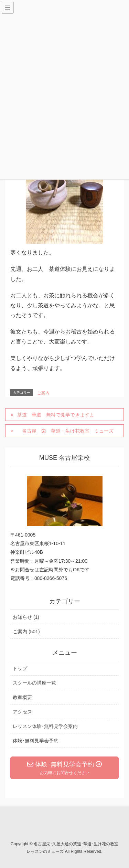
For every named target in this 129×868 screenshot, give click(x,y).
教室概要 (22, 697)
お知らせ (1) (26, 617)
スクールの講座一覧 (34, 683)
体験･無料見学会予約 (36, 741)
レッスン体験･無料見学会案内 (45, 726)
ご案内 (43, 393)
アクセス (22, 712)
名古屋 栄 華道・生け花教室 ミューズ (65, 431)
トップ (20, 668)
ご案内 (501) (26, 632)
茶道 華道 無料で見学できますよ (56, 415)
